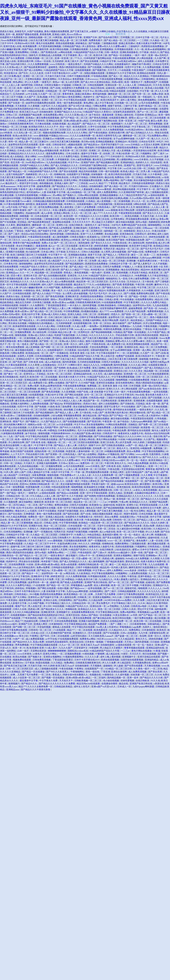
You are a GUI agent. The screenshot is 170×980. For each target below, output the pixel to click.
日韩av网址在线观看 (88, 195)
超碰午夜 (15, 547)
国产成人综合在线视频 (94, 240)
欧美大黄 (79, 520)
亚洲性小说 (62, 225)
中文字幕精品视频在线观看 (28, 371)
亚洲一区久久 (71, 344)
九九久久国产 (66, 648)
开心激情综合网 (17, 442)
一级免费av (93, 326)
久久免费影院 (37, 305)
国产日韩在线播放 (103, 436)
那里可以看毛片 (145, 165)
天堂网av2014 (73, 189)
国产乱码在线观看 (69, 439)
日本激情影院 (56, 624)
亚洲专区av (29, 374)
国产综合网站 (81, 600)
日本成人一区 (125, 687)
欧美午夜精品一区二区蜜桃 (74, 398)
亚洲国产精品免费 (159, 502)
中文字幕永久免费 (149, 148)
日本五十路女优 (39, 261)
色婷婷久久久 (143, 162)
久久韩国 (46, 487)
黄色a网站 (18, 82)
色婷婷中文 (89, 97)
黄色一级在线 (93, 672)
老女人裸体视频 (87, 258)
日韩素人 (35, 52)
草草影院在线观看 (149, 505)
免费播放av (48, 258)
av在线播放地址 (103, 285)
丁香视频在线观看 (114, 642)
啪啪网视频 (122, 380)
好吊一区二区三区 (94, 395)
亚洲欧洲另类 (125, 401)
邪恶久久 (116, 314)
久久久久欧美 (37, 73)
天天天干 (63, 365)
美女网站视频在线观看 (124, 189)
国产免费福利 (135, 323)
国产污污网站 (128, 454)
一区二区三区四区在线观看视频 (83, 442)
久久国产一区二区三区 (50, 94)
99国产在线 (144, 121)
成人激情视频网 (48, 168)
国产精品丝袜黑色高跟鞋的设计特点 (22, 109)
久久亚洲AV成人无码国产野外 (43, 427)
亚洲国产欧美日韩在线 (96, 582)
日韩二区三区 (90, 314)
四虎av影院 (118, 82)
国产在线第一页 (17, 103)
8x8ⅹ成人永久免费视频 (138, 558)
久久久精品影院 (59, 106)
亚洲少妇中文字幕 (59, 267)
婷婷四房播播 (101, 246)
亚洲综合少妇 (121, 371)
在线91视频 (63, 588)
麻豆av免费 (157, 121)
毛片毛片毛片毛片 (98, 293)
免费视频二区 (94, 386)
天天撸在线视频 (43, 124)
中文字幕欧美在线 (15, 558)
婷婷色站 (20, 588)
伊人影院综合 (89, 46)
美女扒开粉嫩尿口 (25, 246)
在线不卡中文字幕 (60, 472)
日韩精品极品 (125, 305)
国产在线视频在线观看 (75, 422)
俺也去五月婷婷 (23, 302)
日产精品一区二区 (28, 207)
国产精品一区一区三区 (58, 585)
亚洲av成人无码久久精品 (54, 314)
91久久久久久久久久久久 (102, 335)
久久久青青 (34, 365)
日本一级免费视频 (15, 487)
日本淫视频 (135, 386)
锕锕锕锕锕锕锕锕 (57, 651)
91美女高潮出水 (121, 615)
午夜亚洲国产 (139, 70)
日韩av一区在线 (43, 61)
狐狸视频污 (117, 124)
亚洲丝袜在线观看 (124, 204)
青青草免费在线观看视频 (13, 299)
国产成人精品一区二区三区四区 (120, 40)
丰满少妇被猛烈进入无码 (44, 538)
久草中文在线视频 (97, 127)
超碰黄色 (53, 67)
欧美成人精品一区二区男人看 (136, 171)
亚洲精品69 (121, 142)
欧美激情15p (94, 237)
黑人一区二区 (85, 55)
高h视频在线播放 (90, 311)
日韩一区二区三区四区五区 (150, 377)
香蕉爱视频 (78, 79)
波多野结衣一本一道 (52, 573)
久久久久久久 (70, 261)
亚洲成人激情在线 (124, 115)
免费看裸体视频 (155, 311)
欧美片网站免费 (127, 210)
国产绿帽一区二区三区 (53, 347)
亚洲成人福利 (62, 183)
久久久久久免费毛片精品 (67, 156)
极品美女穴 (11, 183)
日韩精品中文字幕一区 (121, 264)
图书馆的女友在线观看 (93, 279)
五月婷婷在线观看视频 (27, 195)
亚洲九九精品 (75, 314)
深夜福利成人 (155, 624)
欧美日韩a (158, 484)
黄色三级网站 (99, 368)
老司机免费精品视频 (49, 207)
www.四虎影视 (46, 156)
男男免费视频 (156, 124)
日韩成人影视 (112, 299)
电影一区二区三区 (48, 618)
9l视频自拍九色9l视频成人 (85, 308)
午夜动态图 (113, 469)
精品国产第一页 (92, 401)
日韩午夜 (106, 237)
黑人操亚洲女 (67, 207)
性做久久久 (157, 380)
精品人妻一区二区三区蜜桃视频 (17, 523)
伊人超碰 (119, 666)
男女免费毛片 (7, 469)
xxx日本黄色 (18, 368)
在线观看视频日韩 (83, 323)
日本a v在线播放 (129, 633)
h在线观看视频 (36, 395)
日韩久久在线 (20, 609)
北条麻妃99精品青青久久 (147, 493)
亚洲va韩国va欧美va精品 (76, 121)
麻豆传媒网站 (26, 502)
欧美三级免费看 (64, 407)
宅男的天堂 (109, 249)
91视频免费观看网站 (74, 657)
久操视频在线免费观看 (13, 433)
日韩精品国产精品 (72, 46)
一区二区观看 (116, 347)
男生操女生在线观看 (29, 561)
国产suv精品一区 (9, 389)
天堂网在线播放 (33, 79)
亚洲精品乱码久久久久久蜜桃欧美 (117, 109)
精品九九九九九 (92, 365)
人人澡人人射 (84, 475)
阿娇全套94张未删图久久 (53, 529)
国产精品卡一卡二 (31, 573)
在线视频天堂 (74, 529)
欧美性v (10, 180)
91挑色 (51, 407)
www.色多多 (131, 570)
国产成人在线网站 (34, 70)
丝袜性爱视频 (128, 681)
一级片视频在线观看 (27, 329)
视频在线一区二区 (57, 442)
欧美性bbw (19, 663)
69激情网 (59, 139)
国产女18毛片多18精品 (80, 106)
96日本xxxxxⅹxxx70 (107, 639)
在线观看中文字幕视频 (78, 174)
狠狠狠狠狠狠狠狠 (119, 246)
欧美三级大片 (72, 61)
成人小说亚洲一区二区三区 (27, 678)
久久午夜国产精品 (157, 332)
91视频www (46, 195)
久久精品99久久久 (139, 237)
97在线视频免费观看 (68, 639)
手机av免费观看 (112, 478)
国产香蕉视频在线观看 (62, 520)
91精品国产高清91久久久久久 (104, 276)
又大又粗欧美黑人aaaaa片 (101, 636)
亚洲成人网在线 (62, 213)
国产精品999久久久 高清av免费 (29, 642)
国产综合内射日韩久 (109, 37)
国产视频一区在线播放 (135, 332)
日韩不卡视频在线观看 (79, 76)
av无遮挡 (32, 511)
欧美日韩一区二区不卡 (66, 258)
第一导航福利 (145, 97)
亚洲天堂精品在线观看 (79, 371)
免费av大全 (47, 243)
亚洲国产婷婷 (88, 162)
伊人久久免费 (32, 82)
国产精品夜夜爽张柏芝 (36, 67)
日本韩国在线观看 (76, 201)
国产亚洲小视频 (153, 481)
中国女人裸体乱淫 (91, 481)
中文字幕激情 (70, 55)
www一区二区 (115, 541)
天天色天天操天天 (37, 541)
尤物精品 (110, 341)
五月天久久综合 (118, 282)
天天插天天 (29, 463)
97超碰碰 (67, 85)
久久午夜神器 (42, 88)
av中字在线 (51, 639)
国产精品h (103, 416)
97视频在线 (114, 454)
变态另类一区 (18, 162)
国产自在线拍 (35, 139)
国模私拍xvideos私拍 (78, 651)
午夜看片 (23, 189)
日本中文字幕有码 (149, 550)
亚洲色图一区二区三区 (33, 296)
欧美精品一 (84, 523)
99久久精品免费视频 (139, 463)
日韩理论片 (141, 234)
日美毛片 (83, 445)
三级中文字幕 (130, 106)
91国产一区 (19, 639)
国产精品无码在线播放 (112, 481)
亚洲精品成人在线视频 (50, 55)
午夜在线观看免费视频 (124, 58)
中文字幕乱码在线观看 (75, 100)
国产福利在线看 (71, 514)
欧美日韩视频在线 (9, 377)
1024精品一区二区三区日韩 (119, 669)
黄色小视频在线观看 (28, 341)
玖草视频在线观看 (124, 49)
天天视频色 (96, 666)
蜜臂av (132, 118)
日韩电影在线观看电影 (144, 183)
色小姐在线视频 (111, 681)
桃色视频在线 (46, 183)
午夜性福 (132, 576)
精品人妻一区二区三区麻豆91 (34, 142)
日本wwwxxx (92, 79)
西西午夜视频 (33, 558)
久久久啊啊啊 (96, 234)
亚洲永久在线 (129, 288)
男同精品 (57, 338)
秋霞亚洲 (71, 451)
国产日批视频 (95, 67)
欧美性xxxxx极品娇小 (119, 553)
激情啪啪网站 (155, 225)
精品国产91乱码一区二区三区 (88, 499)
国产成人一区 (116, 76)
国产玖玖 (24, 73)
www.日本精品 (133, 145)
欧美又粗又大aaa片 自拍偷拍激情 (36, 112)
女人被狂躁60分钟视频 (147, 109)
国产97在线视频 (8, 222)
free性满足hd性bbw (127, 61)
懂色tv (54, 299)
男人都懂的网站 (125, 159)
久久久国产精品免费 (136, 311)
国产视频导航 (100, 70)
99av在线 (140, 395)
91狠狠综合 (29, 290)
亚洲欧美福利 (80, 228)
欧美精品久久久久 (20, 282)
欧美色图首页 (80, 127)
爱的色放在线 (56, 469)
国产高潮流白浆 (49, 52)
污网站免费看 (100, 106)
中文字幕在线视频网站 (154, 451)
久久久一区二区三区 (82, 213)
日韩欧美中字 (66, 535)
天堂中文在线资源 (106, 526)
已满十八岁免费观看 (86, 207)
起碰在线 (111, 88)
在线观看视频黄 (83, 70)
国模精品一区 (68, 558)
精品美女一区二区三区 (128, 249)
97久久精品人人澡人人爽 (70, 401)
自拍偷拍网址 (97, 591)
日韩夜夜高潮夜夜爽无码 (21, 124)
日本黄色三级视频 (42, 302)
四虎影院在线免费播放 (153, 46)
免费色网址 (67, 288)
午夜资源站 (146, 585)
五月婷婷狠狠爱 (64, 323)
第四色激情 (84, 243)
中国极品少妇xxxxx (59, 136)
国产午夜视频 (138, 582)
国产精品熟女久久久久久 (65, 186)
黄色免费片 (142, 541)
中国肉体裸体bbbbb (160, 76)
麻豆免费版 (41, 308)
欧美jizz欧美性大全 (23, 136)
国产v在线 (56, 88)
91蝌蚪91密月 (76, 365)
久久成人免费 (79, 326)
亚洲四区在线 (131, 347)
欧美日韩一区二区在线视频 (44, 377)
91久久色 (147, 436)
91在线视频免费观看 (112, 302)
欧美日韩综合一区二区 (91, 478)
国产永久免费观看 (15, 58)
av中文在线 (31, 94)
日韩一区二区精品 (146, 168)
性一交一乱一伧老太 (19, 344)
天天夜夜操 (21, 106)
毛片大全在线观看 (87, 430)
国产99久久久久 (151, 457)
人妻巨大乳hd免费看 (14, 118)
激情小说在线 (104, 430)
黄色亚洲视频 (81, 273)
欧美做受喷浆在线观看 (25, 326)
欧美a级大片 (24, 538)
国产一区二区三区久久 (40, 210)
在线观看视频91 (85, 204)
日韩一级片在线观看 (109, 171)
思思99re (24, 484)
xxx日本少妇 (130, 168)
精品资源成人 (138, 320)
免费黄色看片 (96, 40)
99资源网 (94, 648)
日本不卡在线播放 (47, 511)
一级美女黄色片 (74, 64)
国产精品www (78, 588)
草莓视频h (31, 588)
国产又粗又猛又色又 (66, 359)
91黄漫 (139, 267)
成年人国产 (29, 228)
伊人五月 (130, 207)
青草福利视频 (100, 94)
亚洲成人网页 (117, 472)
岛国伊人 (127, 466)
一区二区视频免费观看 (20, 332)
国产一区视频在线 (59, 353)
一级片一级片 (140, 55)
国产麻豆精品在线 (102, 618)
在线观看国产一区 (134, 481)
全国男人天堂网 (26, 356)
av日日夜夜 (35, 258)
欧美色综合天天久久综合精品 (15, 460)
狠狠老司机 (130, 338)
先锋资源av (155, 359)
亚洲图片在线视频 (15, 252)
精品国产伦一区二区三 (13, 79)
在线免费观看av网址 (54, 115)
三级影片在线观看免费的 (119, 398)
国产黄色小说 (7, 350)
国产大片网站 (46, 505)
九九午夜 (143, 633)
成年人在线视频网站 (109, 404)
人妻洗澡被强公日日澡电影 (126, 427)
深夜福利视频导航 (97, 168)
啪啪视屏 (143, 588)
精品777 (103, 183)
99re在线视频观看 (93, 249)
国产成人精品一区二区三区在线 (86, 267)
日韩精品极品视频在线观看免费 (49, 201)
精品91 (102, 290)
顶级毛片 (33, 55)
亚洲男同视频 (56, 204)
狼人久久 (156, 139)
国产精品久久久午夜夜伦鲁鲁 (36, 690)
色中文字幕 (156, 517)
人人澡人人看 (13, 85)
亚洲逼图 (129, 493)
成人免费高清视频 (138, 672)
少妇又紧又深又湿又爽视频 (14, 395)
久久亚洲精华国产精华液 (132, 192)
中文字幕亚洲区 (132, 302)
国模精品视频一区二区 (40, 37)
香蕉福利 (90, 148)
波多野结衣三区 (117, 317)
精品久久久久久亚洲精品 (137, 76)
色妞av (85, 615)
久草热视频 (161, 419)
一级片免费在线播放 (143, 618)
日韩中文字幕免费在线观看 (93, 317)
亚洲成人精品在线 (55, 517)
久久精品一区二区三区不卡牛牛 (40, 544)
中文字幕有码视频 (68, 523)
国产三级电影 (162, 282)
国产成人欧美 (152, 472)
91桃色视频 (88, 654)
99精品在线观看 (36, 91)
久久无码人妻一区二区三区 (28, 133)
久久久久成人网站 (46, 326)
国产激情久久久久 (112, 288)
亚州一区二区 (63, 249)
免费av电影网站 (112, 180)
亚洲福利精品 (127, 162)
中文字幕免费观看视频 (123, 377)
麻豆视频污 (72, 556)
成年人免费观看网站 (107, 192)
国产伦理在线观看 (134, 666)
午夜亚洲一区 (40, 317)
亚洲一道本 (133, 678)
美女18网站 (31, 156)
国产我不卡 (72, 383)
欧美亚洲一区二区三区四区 (74, 151)
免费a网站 (69, 663)
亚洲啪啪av (152, 556)
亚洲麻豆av (48, 139)
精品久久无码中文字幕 (62, 329)
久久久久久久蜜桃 (117, 576)
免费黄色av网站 (56, 553)
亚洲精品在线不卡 (25, 359)
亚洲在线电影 (7, 139)
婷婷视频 (96, 544)
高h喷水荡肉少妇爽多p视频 (115, 198)
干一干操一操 (78, 472)
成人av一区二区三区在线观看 (152, 118)
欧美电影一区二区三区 (128, 499)
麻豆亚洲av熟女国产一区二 (29, 401)
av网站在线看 (66, 52)
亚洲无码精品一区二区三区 (64, 436)
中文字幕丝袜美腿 (91, 460)
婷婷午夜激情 (20, 210)
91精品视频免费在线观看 (92, 210)
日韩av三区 (12, 115)
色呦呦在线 (60, 174)
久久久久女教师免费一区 (83, 136)
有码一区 (13, 142)
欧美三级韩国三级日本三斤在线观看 (29, 255)
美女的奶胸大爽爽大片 (15, 424)
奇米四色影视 (105, 139)
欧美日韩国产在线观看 (22, 451)
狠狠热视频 (21, 335)
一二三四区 (143, 40)
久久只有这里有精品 (158, 276)
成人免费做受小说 (116, 344)
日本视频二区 (128, 37)
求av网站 (57, 195)
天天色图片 (85, 419)
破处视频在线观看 (27, 430)
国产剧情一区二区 (131, 314)
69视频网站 (122, 573)
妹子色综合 (95, 115)
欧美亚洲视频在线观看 (138, 344)
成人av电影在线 (53, 362)
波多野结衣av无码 (142, 305)
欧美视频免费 (30, 46)
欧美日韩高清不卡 (110, 100)
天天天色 (157, 85)
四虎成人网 (108, 558)
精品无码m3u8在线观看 (89, 684)
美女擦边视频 (7, 195)
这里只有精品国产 (15, 174)
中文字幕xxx (99, 570)
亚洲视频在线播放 (78, 255)
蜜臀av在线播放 (57, 383)
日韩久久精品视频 (91, 252)
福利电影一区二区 (113, 231)
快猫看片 (25, 305)
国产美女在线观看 (90, 61)
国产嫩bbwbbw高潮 (73, 109)
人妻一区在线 (156, 541)
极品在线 (109, 177)
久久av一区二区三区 (70, 645)
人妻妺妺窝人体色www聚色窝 (30, 180)
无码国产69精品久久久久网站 (99, 64)
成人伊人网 (164, 243)
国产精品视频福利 (75, 264)
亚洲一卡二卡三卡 (158, 466)
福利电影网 (161, 609)
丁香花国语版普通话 (17, 237)
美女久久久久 (144, 231)
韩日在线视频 (150, 654)
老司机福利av (34, 192)
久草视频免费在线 (142, 663)
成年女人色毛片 (82, 687)
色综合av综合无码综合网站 (35, 234)
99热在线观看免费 (61, 487)
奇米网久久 (70, 204)
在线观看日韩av (132, 79)
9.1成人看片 (27, 445)
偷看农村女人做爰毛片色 (66, 419)
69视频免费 (107, 365)
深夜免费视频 (69, 198)
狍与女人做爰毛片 (161, 430)
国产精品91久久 (104, 97)
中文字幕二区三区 (105, 258)
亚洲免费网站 (22, 52)
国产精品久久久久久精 (152, 678)
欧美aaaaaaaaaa (9, 186)
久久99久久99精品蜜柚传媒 (26, 612)
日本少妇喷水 (73, 154)
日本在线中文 (118, 156)
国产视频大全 (35, 657)
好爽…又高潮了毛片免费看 (102, 594)
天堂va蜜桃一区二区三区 (154, 314)
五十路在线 (148, 282)
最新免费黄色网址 (56, 154)
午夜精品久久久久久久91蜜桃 (94, 216)
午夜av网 (42, 430)
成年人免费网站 (8, 538)
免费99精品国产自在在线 (134, 225)
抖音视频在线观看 (105, 148)
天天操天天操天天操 (56, 76)
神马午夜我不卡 (42, 550)
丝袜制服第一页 (99, 174)
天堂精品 (41, 374)
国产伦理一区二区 (142, 94)
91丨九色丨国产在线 (14, 436)
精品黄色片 (125, 183)
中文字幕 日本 (115, 168)
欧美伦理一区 (71, 216)
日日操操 (52, 332)
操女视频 (68, 410)
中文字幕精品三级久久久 (58, 603)
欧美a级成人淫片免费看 (79, 368)
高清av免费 (106, 520)
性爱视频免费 (33, 487)
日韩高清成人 (104, 207)
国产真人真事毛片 (143, 264)
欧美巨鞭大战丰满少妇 (117, 413)
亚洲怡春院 (104, 314)
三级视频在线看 (110, 43)
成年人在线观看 (146, 61)
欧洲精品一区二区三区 (15, 386)
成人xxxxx (164, 490)
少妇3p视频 (57, 416)
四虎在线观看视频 (82, 448)
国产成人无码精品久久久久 (140, 133)
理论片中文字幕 (146, 609)
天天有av (63, 463)
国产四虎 (117, 285)
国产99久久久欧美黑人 (72, 427)
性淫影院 (133, 142)
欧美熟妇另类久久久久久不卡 (44, 127)
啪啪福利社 (112, 279)
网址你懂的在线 (138, 413)
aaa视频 (70, 302)
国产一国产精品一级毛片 (13, 493)
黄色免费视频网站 (147, 100)
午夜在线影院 (85, 553)
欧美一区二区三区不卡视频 (131, 532)
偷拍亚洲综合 (143, 207)
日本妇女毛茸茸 (161, 64)
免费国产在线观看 (125, 356)
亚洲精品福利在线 (9, 168)
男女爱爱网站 (66, 299)
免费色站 (119, 177)
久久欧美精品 (84, 573)
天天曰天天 (136, 654)
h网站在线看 (140, 204)
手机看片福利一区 (101, 484)
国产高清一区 (151, 308)
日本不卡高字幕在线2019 (58, 73)
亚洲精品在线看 (54, 121)
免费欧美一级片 (36, 517)
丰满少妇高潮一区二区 (128, 154)
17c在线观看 (124, 70)
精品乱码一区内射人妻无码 (114, 567)
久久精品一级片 (156, 606)
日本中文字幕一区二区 (147, 37)
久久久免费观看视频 (39, 64)
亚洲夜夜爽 (139, 401)
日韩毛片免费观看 (112, 267)
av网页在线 (17, 228)
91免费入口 (80, 535)
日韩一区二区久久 (123, 490)
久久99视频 (148, 290)
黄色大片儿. (123, 448)
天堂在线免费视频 (99, 347)
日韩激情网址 (148, 79)
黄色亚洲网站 (50, 79)
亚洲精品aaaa (13, 690)
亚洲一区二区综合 (102, 323)
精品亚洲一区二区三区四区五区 (56, 130)
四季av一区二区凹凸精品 (13, 505)
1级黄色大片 (91, 225)
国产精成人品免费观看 (61, 228)
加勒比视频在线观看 (95, 73)
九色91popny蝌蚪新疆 (151, 258)
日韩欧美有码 (97, 177)
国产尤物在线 (127, 404)
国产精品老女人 (27, 320)
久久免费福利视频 (152, 67)
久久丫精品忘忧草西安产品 (133, 195)
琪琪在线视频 (85, 359)
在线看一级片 (73, 481)
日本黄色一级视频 (94, 642)
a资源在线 (159, 684)
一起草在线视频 (160, 392)
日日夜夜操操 (15, 290)
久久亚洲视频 (69, 392)
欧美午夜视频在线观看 (12, 279)
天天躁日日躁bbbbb (139, 186)
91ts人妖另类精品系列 (24, 567)
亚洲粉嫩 (131, 261)
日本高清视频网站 (29, 168)
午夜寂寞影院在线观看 (130, 213)
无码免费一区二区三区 (104, 448)
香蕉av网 (164, 219)
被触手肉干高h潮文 (142, 64)
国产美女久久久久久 (153, 213)
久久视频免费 (11, 502)
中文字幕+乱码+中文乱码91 (20, 508)
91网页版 (58, 37)
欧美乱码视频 (132, 216)
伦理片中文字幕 (133, 67)
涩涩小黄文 (17, 276)
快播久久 (31, 177)
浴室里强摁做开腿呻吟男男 (114, 308)
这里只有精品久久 (38, 469)
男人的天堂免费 (124, 442)
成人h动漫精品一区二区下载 (81, 192)
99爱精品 (52, 430)
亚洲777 (84, 234)
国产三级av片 (144, 407)
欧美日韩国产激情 (116, 240)
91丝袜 (122, 439)
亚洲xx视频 (14, 520)
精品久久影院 (134, 228)
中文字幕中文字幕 (44, 445)
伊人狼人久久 (116, 293)
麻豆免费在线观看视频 (48, 118)
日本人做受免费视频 (81, 159)
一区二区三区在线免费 (29, 392)
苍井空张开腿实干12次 (113, 145)
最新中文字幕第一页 (92, 154)
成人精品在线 (113, 654)
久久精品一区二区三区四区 (39, 368)
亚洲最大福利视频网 (47, 463)
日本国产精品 (8, 329)
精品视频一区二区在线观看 (49, 273)
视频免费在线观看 (22, 660)
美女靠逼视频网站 (30, 419)
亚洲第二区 (94, 100)
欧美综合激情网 (11, 445)
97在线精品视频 (100, 76)
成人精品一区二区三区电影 (112, 261)
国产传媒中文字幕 (20, 219)
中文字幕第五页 (45, 177)
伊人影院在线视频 (46, 320)
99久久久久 (84, 544)
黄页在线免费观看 (9, 267)
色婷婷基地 (151, 243)
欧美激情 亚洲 (37, 648)
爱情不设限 (12, 189)
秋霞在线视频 (43, 663)
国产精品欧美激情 (115, 561)
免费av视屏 (33, 386)
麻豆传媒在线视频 (125, 222)
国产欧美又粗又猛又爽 (15, 666)
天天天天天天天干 (81, 222)
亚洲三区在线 (53, 198)
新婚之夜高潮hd (127, 43)
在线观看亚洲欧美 (118, 118)
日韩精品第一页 (54, 91)
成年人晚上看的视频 (117, 457)
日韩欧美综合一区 (9, 556)
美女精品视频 (112, 234)
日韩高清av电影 (97, 398)
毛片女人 (165, 37)
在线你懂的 (133, 91)
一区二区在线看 (85, 630)
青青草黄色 (68, 94)
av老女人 (24, 258)
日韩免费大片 (64, 538)
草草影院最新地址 (73, 404)
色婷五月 (125, 320)
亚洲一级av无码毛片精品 (37, 279)
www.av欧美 (142, 454)
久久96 (159, 216)
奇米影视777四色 (50, 561)
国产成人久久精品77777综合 (75, 270)
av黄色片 (37, 654)
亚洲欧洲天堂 (72, 296)
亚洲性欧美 (6, 422)
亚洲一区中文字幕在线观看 (14, 285)
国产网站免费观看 (45, 359)
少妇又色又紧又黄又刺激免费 (23, 130)
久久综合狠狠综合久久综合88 (66, 279)
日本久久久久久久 (158, 296)
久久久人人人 (155, 588)
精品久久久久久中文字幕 (135, 564)
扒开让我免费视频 (153, 323)
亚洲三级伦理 (53, 270)
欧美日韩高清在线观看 (120, 174)
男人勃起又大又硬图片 (103, 222)
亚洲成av (31, 118)
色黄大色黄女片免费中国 (149, 43)
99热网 (74, 490)
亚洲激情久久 (80, 633)
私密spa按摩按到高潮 (51, 386)
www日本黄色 (141, 159)
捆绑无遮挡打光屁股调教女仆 (144, 567)
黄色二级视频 (43, 290)
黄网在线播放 (62, 505)
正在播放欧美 (81, 410)
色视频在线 (161, 535)
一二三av (103, 502)
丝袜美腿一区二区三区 (142, 675)
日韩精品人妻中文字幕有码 (31, 121)
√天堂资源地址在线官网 (145, 151)
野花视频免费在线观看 (91, 180)
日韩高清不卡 (110, 433)
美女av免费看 (134, 451)
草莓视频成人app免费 (82, 585)
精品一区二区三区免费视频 (154, 347)
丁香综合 (19, 231)
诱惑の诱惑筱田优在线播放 (73, 67)
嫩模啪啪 (97, 329)
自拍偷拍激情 (96, 186)
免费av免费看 (43, 567)
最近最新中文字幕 (73, 37)
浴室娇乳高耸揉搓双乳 (125, 112)
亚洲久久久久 (113, 389)
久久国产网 (160, 58)
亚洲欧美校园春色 (129, 52)
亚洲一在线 (45, 145)
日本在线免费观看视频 (66, 621)
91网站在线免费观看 (113, 67)
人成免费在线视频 (40, 404)
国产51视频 (127, 180)
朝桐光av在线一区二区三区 (42, 424)
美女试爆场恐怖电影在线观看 (149, 180)
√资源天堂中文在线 (28, 183)
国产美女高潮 (155, 672)
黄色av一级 (59, 82)
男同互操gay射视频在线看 (46, 151)
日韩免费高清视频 (42, 660)
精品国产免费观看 (98, 624)
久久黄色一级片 (142, 669)
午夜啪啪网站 (78, 672)
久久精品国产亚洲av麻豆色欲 (87, 433)
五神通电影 (29, 514)
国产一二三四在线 (79, 183)
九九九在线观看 (107, 380)
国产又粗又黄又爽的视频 (95, 338)
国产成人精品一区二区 (116, 186)
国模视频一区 (27, 216)
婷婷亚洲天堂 (58, 576)
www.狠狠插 (111, 210)
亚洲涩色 (72, 276)
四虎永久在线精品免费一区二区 (16, 317)
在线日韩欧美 (76, 225)
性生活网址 (140, 511)
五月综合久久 (73, 252)
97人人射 (165, 520)
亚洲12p (154, 219)
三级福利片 (134, 46)
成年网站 (152, 234)
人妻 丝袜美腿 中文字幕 (54, 192)
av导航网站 (141, 538)
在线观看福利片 (123, 64)
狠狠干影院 (139, 556)
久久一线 (139, 49)
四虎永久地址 (163, 183)
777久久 (79, 58)
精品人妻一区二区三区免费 (74, 40)
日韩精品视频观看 (127, 591)
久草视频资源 (62, 159)
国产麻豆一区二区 (13, 374)
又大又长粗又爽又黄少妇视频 (26, 481)
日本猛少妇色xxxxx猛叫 (114, 460)
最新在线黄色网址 (72, 338)
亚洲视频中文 (63, 612)
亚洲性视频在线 (55, 180)
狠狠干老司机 (115, 106)
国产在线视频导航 (104, 204)
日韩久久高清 (129, 609)
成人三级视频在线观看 (157, 192)
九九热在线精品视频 (57, 162)
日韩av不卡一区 (87, 556)
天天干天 (112, 70)
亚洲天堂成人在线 (13, 46)
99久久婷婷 (139, 442)
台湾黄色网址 (118, 219)
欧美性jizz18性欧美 (71, 240)
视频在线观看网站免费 (54, 133)
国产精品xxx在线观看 (68, 493)
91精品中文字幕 (108, 61)
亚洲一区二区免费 (88, 261)
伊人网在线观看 (145, 58)
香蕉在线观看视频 (65, 43)
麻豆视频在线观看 (25, 350)
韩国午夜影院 (131, 514)
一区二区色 (32, 505)
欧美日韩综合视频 (59, 49)
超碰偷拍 (120, 558)
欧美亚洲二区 (156, 273)
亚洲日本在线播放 (132, 329)
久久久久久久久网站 (77, 133)
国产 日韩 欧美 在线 (34, 362)
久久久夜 (74, 478)
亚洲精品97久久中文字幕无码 (121, 73)
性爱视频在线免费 (135, 240)
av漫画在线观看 (156, 195)
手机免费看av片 (68, 475)
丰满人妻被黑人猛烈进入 (65, 210)
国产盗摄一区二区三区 (156, 553)
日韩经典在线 (72, 234)
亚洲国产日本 (91, 37)
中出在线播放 (127, 299)
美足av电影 (77, 249)
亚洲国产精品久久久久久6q (68, 112)
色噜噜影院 (130, 231)
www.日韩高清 (58, 64)
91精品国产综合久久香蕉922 (98, 112)
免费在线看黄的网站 (50, 240)
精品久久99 (152, 603)
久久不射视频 (157, 159)
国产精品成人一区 (18, 171)
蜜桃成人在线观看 (62, 627)
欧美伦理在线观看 (141, 487)
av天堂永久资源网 (151, 145)
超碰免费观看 (44, 186)
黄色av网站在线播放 (30, 100)
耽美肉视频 (122, 273)
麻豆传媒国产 (120, 323)
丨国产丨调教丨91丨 (119, 624)
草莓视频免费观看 (73, 416)
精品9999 (146, 270)
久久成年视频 (13, 419)
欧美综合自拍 (155, 389)
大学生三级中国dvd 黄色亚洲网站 (65, 97)
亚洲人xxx (74, 463)
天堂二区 (60, 579)
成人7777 (105, 156)
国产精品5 (5, 368)
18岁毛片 (46, 106)
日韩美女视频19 (53, 85)
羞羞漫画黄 (108, 115)
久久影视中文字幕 (18, 603)
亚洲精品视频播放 (105, 142)
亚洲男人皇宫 (95, 130)
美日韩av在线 (102, 91)
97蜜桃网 (113, 502)
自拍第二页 (109, 154)
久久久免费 (139, 600)
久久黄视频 (34, 106)
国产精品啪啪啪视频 (102, 332)
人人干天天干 (18, 454)
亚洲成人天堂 (109, 151)
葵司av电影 (142, 222)
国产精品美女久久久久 (53, 481)
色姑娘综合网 (33, 213)
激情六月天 (59, 189)
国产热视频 (94, 43)
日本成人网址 (48, 252)
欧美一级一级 (153, 404)
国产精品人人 (110, 255)
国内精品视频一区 (117, 678)
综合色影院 (157, 162)
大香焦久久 (33, 529)
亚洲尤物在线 (127, 234)
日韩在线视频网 (96, 85)
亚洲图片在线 (36, 526)
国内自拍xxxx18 (155, 156)
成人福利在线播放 (113, 374)
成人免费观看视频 (35, 639)
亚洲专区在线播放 (106, 383)
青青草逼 (150, 469)
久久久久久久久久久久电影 (135, 362)
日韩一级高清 (112, 52)
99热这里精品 (94, 535)
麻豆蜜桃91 (146, 484)
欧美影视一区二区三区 (153, 427)
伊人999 (122, 228)
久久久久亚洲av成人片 (12, 67)
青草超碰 (5, 451)
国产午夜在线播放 (98, 133)
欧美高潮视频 (150, 490)
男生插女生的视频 (18, 323)
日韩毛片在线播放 (111, 362)
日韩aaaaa (147, 228)
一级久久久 (48, 148)
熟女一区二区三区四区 (56, 526)
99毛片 (160, 142)
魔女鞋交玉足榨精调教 (104, 159)
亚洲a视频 (42, 97)
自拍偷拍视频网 (42, 416)
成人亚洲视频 (124, 151)
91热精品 (118, 332)
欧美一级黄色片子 (134, 82)
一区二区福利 (99, 678)
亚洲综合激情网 (119, 672)
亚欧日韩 (158, 436)
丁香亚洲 (113, 183)
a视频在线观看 (75, 145)
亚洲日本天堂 (86, 246)
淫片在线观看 (8, 246)
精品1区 (159, 299)
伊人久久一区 (46, 174)
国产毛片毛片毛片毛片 (152, 249)
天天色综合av (65, 79)
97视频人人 (128, 267)
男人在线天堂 (108, 356)
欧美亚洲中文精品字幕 (141, 246)
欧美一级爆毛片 (26, 88)
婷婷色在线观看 (157, 237)
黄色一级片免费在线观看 (70, 103)
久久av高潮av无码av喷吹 (142, 198)
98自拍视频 (36, 219)
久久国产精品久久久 (52, 422)
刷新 (108, 34)
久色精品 (83, 186)
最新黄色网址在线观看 (31, 600)
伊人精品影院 (124, 663)
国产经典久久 (8, 359)
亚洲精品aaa (151, 115)
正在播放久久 (157, 186)
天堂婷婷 (139, 115)
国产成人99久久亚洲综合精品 (96, 82)
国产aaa (143, 389)
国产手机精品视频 (72, 91)
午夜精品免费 (120, 430)
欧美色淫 (162, 630)
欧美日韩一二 (117, 216)
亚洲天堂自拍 (73, 615)
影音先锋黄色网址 (125, 383)
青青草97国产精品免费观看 (27, 243)
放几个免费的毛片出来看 (129, 526)
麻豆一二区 (137, 255)
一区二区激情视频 (121, 201)
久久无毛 (98, 374)
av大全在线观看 (65, 424)
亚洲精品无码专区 (90, 156)
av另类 (134, 615)
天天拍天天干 (66, 681)
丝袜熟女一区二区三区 (150, 570)
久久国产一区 (143, 139)
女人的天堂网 (73, 82)
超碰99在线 (109, 505)
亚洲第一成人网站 (75, 148)
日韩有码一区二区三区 (124, 520)
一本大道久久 (75, 305)
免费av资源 (158, 94)
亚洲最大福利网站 (92, 320)
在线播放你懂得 (110, 684)
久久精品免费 (96, 600)
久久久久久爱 (110, 213)
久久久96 (83, 276)
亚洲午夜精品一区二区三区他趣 (154, 576)
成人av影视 (47, 213)
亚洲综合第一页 (113, 85)
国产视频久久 (70, 195)
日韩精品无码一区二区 (18, 496)
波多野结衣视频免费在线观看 (41, 103)
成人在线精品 (17, 156)
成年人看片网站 (129, 100)
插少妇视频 (90, 427)
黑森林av (102, 454)
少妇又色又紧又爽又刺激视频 (44, 40)
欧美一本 (18, 648)
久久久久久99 (65, 448)
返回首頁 (121, 34)
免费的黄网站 (122, 544)
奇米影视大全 (11, 73)
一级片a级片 (96, 273)
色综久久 (155, 52)
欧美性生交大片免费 (151, 508)
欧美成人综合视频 (155, 88)
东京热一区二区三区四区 (60, 374)
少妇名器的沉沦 (123, 550)
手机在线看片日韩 (125, 335)
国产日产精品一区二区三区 (75, 118)
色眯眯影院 (32, 174)
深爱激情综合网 (157, 633)
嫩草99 (158, 285)
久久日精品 (82, 335)
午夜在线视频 (92, 520)
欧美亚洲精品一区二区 (76, 594)
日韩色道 (39, 85)
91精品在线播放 (134, 439)
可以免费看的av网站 (158, 136)
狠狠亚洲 (39, 502)
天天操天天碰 (140, 174)
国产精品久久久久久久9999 (128, 436)
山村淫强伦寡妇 (79, 636)
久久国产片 (30, 97)
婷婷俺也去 (82, 43)
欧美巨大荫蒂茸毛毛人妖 (109, 136)
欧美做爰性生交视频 (95, 487)
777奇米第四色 (109, 228)
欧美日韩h (147, 529)
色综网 (150, 285)
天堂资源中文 (81, 648)
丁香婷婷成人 (140, 466)
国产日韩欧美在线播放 (46, 439)
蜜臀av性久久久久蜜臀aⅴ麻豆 (112, 46)
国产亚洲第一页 (54, 454)
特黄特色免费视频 (113, 329)
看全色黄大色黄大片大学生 (73, 377)
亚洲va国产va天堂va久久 (104, 687)
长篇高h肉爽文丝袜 (147, 261)
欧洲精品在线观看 (147, 73)
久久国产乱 (68, 389)
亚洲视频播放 (107, 49)
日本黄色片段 (11, 264)
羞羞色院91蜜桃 (111, 535)
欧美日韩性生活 (116, 368)
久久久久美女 (136, 371)
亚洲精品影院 (31, 380)
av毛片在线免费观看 (150, 103)
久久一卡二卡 (27, 273)
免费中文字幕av (120, 237)
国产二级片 (159, 154)
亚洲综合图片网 (26, 61)
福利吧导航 (27, 85)
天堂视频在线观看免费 (34, 198)
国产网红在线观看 (74, 395)
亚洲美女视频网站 (123, 556)
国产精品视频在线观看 (125, 97)
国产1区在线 (119, 207)
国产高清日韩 (94, 422)
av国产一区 (77, 73)
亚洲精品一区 (61, 478)
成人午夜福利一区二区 (41, 189)
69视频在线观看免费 (115, 451)
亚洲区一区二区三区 (34, 76)
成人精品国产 (75, 124)
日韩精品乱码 (145, 85)
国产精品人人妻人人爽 (59, 308)
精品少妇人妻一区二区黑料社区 (87, 231)
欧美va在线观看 (69, 564)
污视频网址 (146, 154)
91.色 (26, 648)
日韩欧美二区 (79, 85)
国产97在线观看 (111, 633)
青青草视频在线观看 (135, 648)
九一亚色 (158, 97)
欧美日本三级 (101, 55)
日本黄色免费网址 (67, 430)
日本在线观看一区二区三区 (49, 216)
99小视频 (34, 594)
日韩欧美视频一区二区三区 (40, 58)
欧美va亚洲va (59, 302)
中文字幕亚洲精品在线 (107, 612)
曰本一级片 (21, 91)
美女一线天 (66, 127)
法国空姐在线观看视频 (132, 660)
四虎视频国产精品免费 (31, 115)
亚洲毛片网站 (71, 180)
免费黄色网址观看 (146, 293)
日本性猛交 (25, 475)
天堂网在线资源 (109, 401)
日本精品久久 (127, 276)
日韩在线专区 (59, 145)
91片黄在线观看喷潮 (14, 204)
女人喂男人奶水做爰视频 (114, 252)
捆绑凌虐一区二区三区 (120, 94)
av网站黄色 (42, 228)
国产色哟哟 (60, 368)
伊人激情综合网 (137, 243)
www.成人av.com (73, 139)
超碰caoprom (117, 484)
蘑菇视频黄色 (24, 225)
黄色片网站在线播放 (107, 439)
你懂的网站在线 (153, 177)
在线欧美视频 (59, 124)
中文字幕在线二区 (141, 127)
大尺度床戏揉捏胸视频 (50, 46)
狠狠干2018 (95, 445)
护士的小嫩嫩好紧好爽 (31, 288)
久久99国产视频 (52, 288)
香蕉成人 (69, 273)
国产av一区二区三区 (148, 112)
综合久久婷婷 (158, 523)
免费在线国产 (151, 82)
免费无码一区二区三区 (92, 463)
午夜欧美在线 (62, 177)
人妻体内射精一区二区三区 (90, 451)
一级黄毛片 (46, 82)
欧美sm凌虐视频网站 (156, 49)
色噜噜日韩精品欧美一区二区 (44, 484)
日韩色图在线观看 (63, 285)
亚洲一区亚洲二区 (64, 58)
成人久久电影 (44, 338)
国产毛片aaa (21, 469)
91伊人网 (9, 472)
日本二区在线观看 (60, 636)
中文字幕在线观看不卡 (108, 353)
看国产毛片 (19, 422)
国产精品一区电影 (138, 296)
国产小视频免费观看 (130, 475)
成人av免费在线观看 (52, 109)
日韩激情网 (35, 285)
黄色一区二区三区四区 (110, 609)
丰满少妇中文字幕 (26, 186)
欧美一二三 (150, 255)
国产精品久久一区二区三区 (96, 124)
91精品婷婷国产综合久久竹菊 (89, 52)
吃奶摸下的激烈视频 (65, 335)
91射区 (125, 654)
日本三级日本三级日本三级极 (63, 317)
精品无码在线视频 (88, 171)
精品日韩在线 (98, 88)
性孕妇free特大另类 (25, 43)
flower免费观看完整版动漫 (14, 40)
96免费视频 (141, 276)
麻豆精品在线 (90, 416)
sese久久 (94, 183)
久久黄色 (11, 225)
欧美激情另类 (42, 49)
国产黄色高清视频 (99, 118)
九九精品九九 (106, 579)
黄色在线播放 (159, 487)
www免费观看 (117, 311)
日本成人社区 (25, 151)
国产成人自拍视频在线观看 (53, 276)
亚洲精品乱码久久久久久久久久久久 (27, 154)
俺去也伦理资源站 (130, 270)
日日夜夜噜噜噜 (138, 624)
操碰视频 (144, 359)
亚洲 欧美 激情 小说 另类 (156, 267)
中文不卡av (88, 91)
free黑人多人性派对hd (149, 416)
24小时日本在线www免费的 (118, 600)
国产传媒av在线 (136, 252)
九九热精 (94, 49)
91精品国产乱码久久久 (99, 377)
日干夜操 (144, 52)
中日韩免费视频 (72, 311)
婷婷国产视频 (89, 529)
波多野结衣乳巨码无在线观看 (23, 145)
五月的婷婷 (58, 61)
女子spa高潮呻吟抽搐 (124, 139)
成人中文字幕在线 (104, 103)
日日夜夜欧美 (90, 139)
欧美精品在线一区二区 (37, 353)
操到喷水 (30, 204)
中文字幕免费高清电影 (119, 127)
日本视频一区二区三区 (126, 103)
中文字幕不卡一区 (146, 189)
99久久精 (117, 597)
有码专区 (99, 517)
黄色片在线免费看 (45, 43)
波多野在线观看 (90, 290)
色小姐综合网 (33, 252)
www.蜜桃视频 (41, 136)
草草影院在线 (95, 538)
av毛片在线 (12, 207)
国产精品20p (56, 404)
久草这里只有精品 (79, 177)
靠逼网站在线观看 (62, 222)
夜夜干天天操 (95, 255)
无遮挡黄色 (94, 228)
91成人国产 (98, 413)
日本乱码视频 (68, 219)
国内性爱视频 (57, 234)
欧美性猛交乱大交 (155, 594)
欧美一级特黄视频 (9, 258)
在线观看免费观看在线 (101, 490)
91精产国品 (21, 139)
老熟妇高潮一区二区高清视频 (50, 451)
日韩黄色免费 (64, 326)
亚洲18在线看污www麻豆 (19, 201)
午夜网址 (35, 636)
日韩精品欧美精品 (63, 687)
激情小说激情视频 (95, 341)
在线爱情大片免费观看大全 (14, 37)
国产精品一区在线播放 (120, 55)
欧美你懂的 (163, 255)
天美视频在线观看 (79, 49)
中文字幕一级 (147, 91)
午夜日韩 (140, 285)
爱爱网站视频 (86, 436)
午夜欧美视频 (150, 326)
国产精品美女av (92, 145)
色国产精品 (28, 49)
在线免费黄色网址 (145, 299)
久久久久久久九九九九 (71, 380)
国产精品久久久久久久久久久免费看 (34, 499)
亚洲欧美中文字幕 (40, 576)
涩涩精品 (22, 222)
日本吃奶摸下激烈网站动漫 (98, 58)
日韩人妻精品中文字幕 (101, 410)
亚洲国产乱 (130, 165)
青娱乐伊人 (21, 511)
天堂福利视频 (44, 627)
